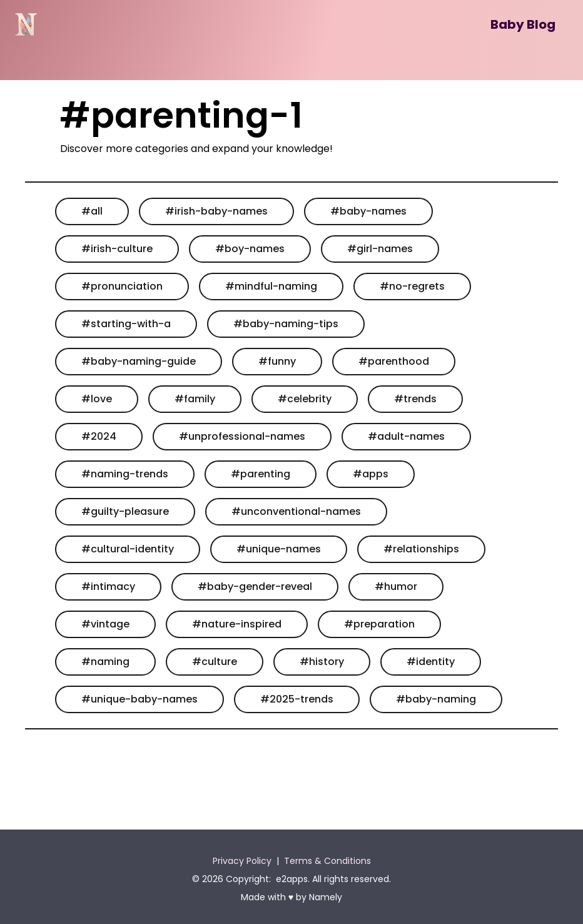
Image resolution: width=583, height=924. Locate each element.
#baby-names (368, 211)
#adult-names (406, 436)
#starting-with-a (126, 324)
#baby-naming (436, 699)
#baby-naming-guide (139, 361)
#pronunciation (122, 286)
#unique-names (279, 549)
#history (322, 662)
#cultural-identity (128, 549)
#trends (415, 399)
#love (97, 399)
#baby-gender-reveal (255, 586)
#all (92, 211)
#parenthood (394, 361)
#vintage (105, 624)
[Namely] (26, 24)
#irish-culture (117, 249)
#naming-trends (125, 474)
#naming (105, 662)
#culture (215, 662)
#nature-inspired (237, 624)
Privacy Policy (242, 861)
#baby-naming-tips (286, 324)
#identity (431, 662)
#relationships (421, 549)
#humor (396, 586)
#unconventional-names (296, 511)
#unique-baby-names (139, 699)
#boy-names (250, 249)
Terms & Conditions (327, 861)
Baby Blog (523, 24)
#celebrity (305, 399)
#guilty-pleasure (125, 511)
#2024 (99, 436)
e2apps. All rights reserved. (333, 879)
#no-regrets (412, 286)
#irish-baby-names (216, 211)
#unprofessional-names (242, 436)
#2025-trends (297, 699)
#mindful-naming (271, 286)
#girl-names (380, 249)
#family (195, 399)
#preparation (379, 624)
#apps (371, 474)
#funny (277, 361)
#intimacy (108, 586)
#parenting (261, 474)
